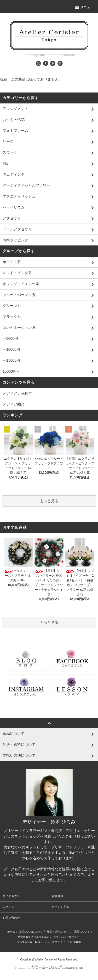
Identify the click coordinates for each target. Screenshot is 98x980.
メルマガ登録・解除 (28, 942)
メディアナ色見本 (17, 393)
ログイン (8, 907)
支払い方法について (31, 932)
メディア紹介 (14, 404)
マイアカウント (13, 896)
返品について (82, 932)
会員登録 (57, 896)
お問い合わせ (11, 918)
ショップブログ (53, 942)
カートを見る (60, 907)
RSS (69, 942)
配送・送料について (59, 932)
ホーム (11, 932)
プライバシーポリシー (66, 937)
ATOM (78, 942)
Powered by (49, 968)
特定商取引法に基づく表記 (33, 937)
